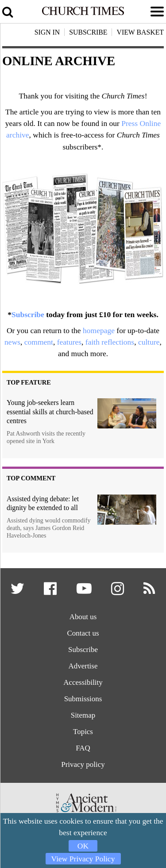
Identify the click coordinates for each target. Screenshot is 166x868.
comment (39, 342)
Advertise (83, 667)
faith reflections (110, 342)
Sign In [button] (47, 32)
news (12, 342)
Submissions (83, 700)
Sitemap (83, 717)
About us (83, 617)
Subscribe (28, 314)
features (69, 342)
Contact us (83, 634)
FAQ (83, 750)
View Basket (140, 32)
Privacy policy (83, 767)
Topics (83, 733)
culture (149, 342)
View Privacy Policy (83, 859)
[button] (18, 592)
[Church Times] (83, 13)
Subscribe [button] (88, 32)
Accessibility (83, 684)
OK (83, 846)
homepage (99, 330)
